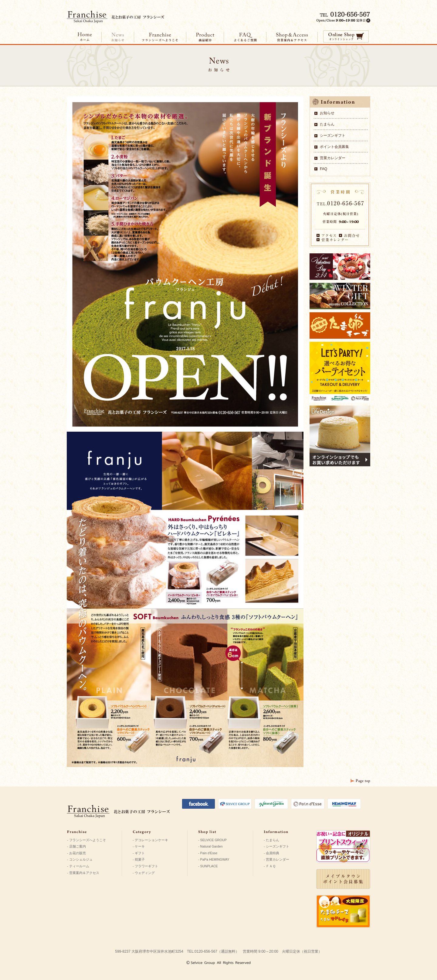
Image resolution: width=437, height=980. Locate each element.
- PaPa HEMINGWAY (214, 859)
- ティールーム (78, 866)
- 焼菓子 (139, 859)
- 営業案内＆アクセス (83, 873)
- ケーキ (139, 846)
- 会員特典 (271, 853)
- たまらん (271, 840)
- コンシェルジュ (80, 859)
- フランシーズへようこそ (86, 840)
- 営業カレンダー (276, 859)
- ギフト (139, 853)
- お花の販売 (76, 853)
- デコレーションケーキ (150, 840)
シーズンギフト (333, 135)
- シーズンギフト (276, 846)
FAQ (324, 169)
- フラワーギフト (145, 866)
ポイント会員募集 (334, 147)
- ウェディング (144, 873)
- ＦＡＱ (270, 866)
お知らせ (327, 113)
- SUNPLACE (208, 866)
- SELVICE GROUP (212, 840)
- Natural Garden (210, 846)
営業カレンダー (333, 158)
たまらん (327, 124)
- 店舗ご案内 (76, 846)
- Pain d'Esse (208, 853)
